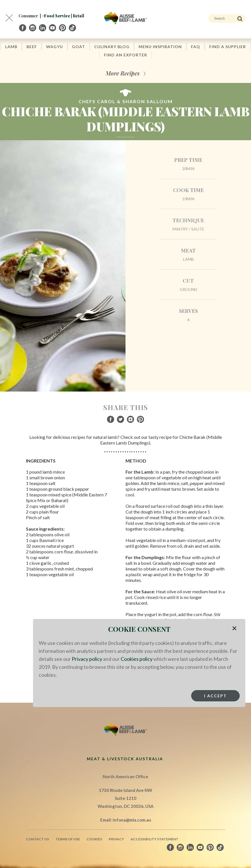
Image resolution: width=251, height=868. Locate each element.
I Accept (215, 696)
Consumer (28, 16)
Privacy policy (87, 659)
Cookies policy (137, 659)
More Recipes (123, 73)
